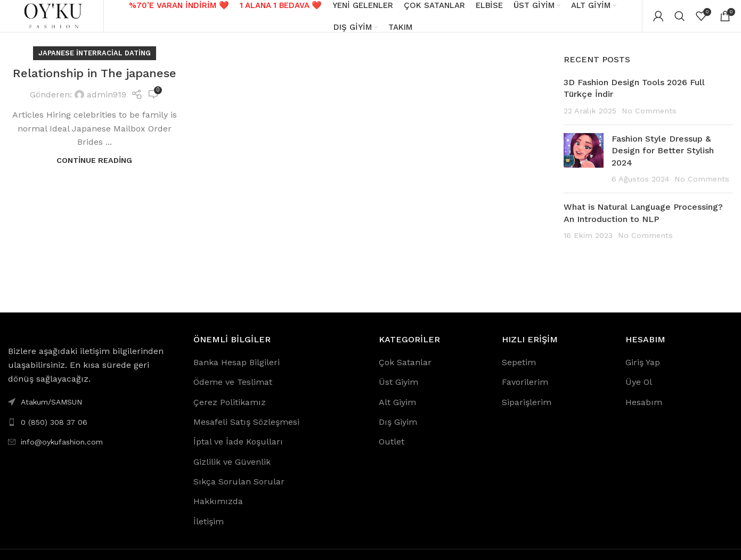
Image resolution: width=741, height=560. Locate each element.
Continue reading (94, 170)
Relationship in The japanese (95, 84)
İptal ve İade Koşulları (238, 452)
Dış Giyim (398, 433)
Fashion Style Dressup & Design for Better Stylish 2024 (663, 161)
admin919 (107, 105)
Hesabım (644, 412)
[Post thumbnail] (584, 170)
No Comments (649, 121)
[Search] (680, 21)
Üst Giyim (398, 393)
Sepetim (519, 372)
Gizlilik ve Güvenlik (232, 472)
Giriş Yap (643, 372)
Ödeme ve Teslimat (233, 393)
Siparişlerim (527, 412)
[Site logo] (56, 20)
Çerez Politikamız (230, 412)
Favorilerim (525, 393)
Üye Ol (639, 393)
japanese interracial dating (95, 64)
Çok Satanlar (405, 372)
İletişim (209, 532)
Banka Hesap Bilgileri (237, 372)
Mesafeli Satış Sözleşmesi (246, 433)
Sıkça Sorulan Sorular (239, 492)
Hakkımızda (218, 512)
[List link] (93, 432)
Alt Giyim (397, 412)
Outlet (392, 452)
